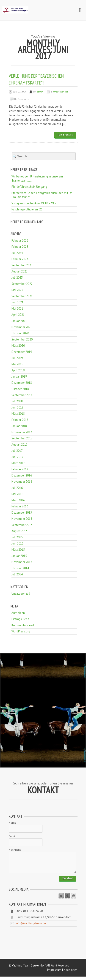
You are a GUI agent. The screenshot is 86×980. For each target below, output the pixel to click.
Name (12, 823)
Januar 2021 (19, 321)
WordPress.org (21, 631)
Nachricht (15, 850)
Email (12, 836)
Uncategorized (61, 92)
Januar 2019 (19, 377)
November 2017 (22, 432)
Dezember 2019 (22, 352)
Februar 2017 (20, 469)
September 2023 (22, 265)
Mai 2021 (17, 309)
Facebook (67, 899)
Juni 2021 (17, 302)
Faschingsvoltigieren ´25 (27, 209)
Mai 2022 (17, 290)
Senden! (68, 882)
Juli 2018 (17, 401)
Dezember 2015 (22, 513)
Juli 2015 (17, 537)
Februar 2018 (20, 420)
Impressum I (55, 973)
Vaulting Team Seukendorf (29, 969)
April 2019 (18, 370)
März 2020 (18, 346)
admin (40, 92)
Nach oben (71, 973)
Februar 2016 (20, 506)
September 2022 (22, 284)
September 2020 (22, 339)
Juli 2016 (17, 488)
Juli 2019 (17, 358)
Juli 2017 (17, 451)
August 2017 (19, 445)
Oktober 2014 (20, 568)
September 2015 (22, 525)
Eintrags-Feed (20, 619)
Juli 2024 (17, 253)
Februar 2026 (20, 241)
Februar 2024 (20, 259)
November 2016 (22, 482)
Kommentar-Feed (23, 625)
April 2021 (18, 315)
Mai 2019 (17, 364)
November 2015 (22, 519)
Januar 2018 (19, 426)
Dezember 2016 (22, 475)
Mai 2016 (17, 494)
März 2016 (18, 500)
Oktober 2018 (20, 389)
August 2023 (19, 271)
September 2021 (22, 296)
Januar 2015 (19, 556)
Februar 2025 (20, 247)
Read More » (65, 135)
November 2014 (22, 562)
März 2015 (18, 550)
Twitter (61, 899)
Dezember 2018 (22, 383)
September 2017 (22, 438)
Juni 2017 (17, 457)
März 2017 (18, 463)
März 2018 (18, 414)
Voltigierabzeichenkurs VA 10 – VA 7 (34, 203)
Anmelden (18, 613)
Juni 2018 (17, 407)
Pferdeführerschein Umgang (29, 187)
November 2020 (22, 327)
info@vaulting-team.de (31, 927)
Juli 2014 (17, 574)
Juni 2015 (17, 543)
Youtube (74, 899)
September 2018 (22, 395)
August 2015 (19, 531)
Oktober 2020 (20, 333)
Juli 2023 (17, 278)
